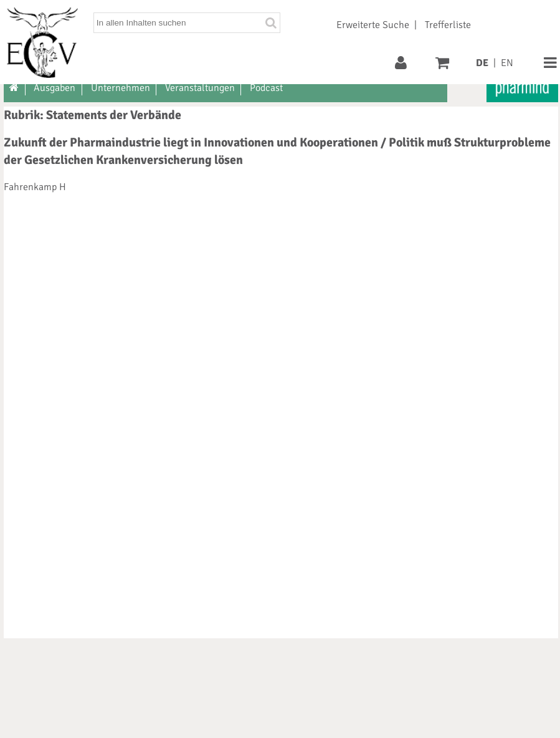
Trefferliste (448, 25)
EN (507, 63)
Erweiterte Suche (373, 25)
